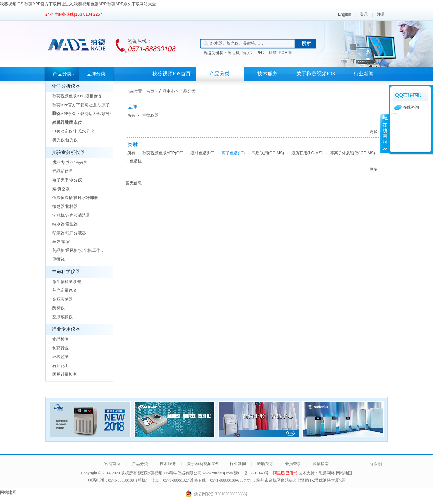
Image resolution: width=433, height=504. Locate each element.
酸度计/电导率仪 (67, 123)
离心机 (234, 53)
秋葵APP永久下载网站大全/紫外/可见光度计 (82, 118)
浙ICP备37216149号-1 (254, 473)
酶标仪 (59, 308)
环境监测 (61, 357)
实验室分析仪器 (68, 152)
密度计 (248, 53)
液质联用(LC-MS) (307, 153)
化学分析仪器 (66, 86)
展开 (384, 133)
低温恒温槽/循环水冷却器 (75, 198)
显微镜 (59, 259)
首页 (150, 91)
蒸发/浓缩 (61, 242)
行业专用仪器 (66, 329)
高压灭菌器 (63, 299)
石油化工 (61, 366)
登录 (364, 14)
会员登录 (293, 464)
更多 (373, 132)
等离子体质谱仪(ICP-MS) (352, 153)
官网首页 (112, 464)
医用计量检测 (65, 374)
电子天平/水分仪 (67, 180)
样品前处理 (63, 171)
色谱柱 (136, 161)
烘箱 (273, 53)
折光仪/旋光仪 (65, 140)
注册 (381, 14)
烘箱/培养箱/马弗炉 (70, 162)
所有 (131, 115)
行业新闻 (364, 74)
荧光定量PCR (64, 290)
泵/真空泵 (61, 189)
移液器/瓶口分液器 (69, 233)
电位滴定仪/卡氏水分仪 (73, 131)
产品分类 (62, 74)
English (345, 14)
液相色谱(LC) (202, 153)
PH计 (261, 53)
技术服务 (268, 74)
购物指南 (321, 464)
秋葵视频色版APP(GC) (163, 153)
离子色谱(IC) (233, 153)
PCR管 (285, 53)
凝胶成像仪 (63, 317)
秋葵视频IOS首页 (172, 74)
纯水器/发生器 (65, 224)
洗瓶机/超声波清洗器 (71, 215)
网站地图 (344, 473)
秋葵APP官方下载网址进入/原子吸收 (81, 109)
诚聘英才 (265, 464)
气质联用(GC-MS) (268, 153)
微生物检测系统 (67, 282)
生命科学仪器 (66, 272)
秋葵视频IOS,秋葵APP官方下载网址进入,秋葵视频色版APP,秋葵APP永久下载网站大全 (78, 4)
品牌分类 (96, 74)
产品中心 (167, 91)
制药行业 (61, 348)
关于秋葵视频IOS (316, 74)
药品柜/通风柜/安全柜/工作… (78, 250)
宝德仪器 (151, 115)
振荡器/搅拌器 (65, 206)
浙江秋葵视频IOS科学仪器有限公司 (170, 473)
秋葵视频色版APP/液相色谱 (77, 96)
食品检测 (61, 339)
